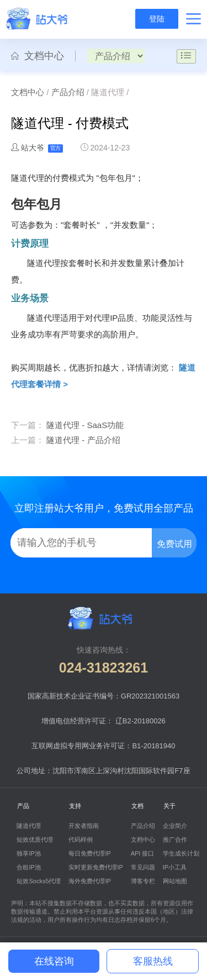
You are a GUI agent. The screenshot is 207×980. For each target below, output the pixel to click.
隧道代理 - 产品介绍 (83, 440)
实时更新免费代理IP (95, 867)
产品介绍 (68, 92)
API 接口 (143, 853)
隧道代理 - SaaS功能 (85, 425)
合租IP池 (28, 867)
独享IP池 (28, 853)
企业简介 (175, 826)
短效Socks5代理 (39, 881)
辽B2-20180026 (140, 721)
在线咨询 (54, 961)
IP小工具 (175, 867)
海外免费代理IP (89, 881)
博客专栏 (143, 881)
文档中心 (38, 56)
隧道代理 (29, 826)
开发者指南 (84, 826)
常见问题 (143, 867)
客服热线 (153, 961)
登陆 (157, 19)
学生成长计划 (181, 853)
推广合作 (175, 840)
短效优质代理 (35, 840)
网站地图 (175, 881)
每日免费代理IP (89, 853)
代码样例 (81, 840)
